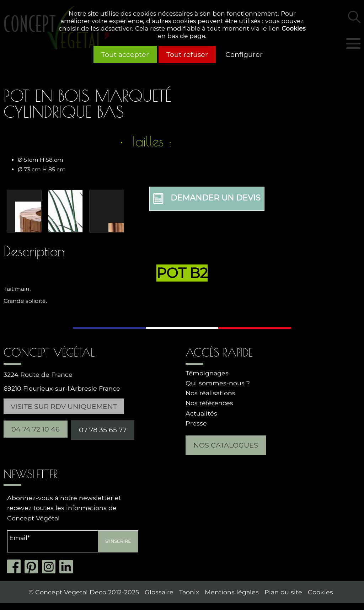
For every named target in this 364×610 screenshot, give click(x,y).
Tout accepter (125, 54)
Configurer (244, 54)
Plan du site (283, 592)
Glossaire (159, 592)
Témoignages (207, 373)
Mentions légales (232, 592)
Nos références (209, 403)
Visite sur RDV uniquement (64, 406)
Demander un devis (207, 199)
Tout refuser (187, 54)
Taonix (189, 592)
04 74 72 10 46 (36, 429)
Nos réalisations (210, 393)
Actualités (201, 413)
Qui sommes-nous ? (218, 383)
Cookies (293, 28)
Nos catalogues (226, 445)
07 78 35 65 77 (103, 430)
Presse (196, 423)
